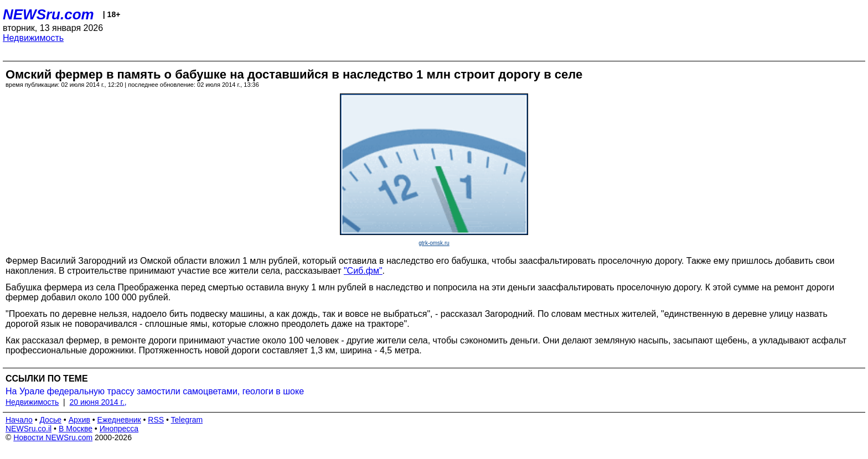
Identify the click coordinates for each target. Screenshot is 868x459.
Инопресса (119, 429)
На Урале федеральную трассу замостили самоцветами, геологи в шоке (155, 391)
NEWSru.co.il (29, 429)
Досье (50, 420)
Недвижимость (33, 38)
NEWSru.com (48, 14)
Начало (19, 420)
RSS (156, 420)
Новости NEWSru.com (53, 437)
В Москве (76, 429)
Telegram (187, 420)
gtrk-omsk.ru (434, 243)
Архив (79, 420)
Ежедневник (119, 420)
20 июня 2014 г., (98, 402)
